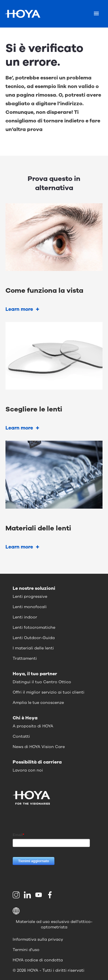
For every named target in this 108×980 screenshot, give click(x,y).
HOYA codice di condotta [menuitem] (38, 960)
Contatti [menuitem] (21, 736)
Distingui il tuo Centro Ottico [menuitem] (42, 682)
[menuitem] (17, 895)
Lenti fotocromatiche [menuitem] (34, 627)
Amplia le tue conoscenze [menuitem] (38, 703)
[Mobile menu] (96, 14)
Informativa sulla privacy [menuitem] (38, 939)
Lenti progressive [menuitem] (30, 597)
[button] (54, 911)
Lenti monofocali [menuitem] (30, 607)
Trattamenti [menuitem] (25, 658)
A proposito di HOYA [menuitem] (33, 726)
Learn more (19, 309)
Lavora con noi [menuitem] (28, 770)
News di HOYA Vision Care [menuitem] (39, 747)
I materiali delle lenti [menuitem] (33, 648)
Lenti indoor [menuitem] (25, 617)
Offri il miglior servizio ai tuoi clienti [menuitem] (49, 692)
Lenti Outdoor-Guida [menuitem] (34, 638)
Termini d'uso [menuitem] (26, 950)
